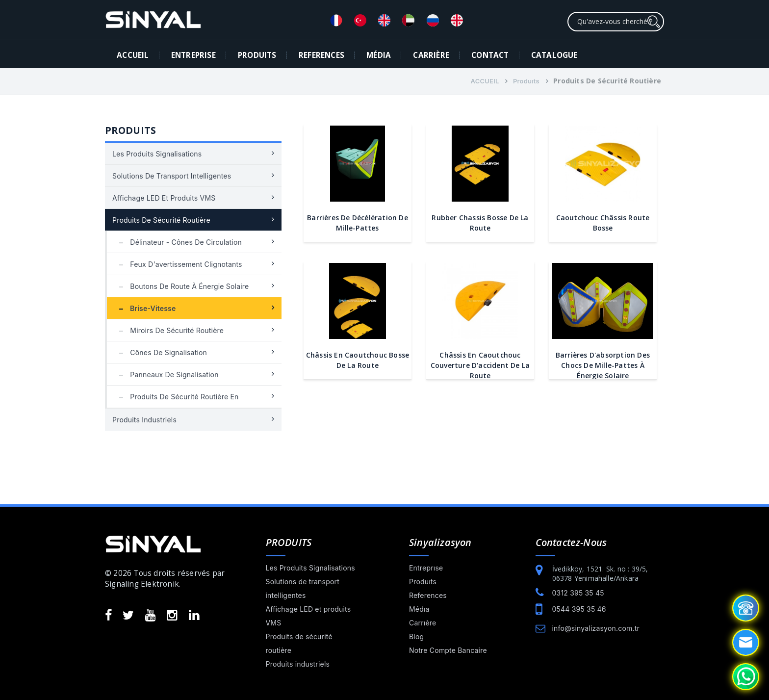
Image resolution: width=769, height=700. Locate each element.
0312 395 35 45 (578, 593)
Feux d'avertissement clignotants (178, 264)
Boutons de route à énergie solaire (181, 286)
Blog (416, 636)
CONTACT (490, 55)
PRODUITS (257, 55)
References (428, 595)
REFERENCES (321, 55)
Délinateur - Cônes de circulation (178, 242)
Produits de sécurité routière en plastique (177, 400)
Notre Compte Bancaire (448, 650)
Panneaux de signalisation (167, 375)
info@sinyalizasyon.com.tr (596, 628)
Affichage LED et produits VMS (164, 198)
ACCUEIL (133, 55)
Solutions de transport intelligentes (172, 176)
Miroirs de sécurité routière (169, 330)
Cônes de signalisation (161, 352)
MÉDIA (379, 55)
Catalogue (554, 55)
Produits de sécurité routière (161, 220)
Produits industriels (144, 420)
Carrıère (423, 623)
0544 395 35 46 (579, 609)
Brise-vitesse (145, 308)
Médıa (419, 609)
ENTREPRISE (193, 55)
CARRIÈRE (431, 55)
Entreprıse (426, 568)
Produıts (526, 81)
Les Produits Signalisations (157, 154)
